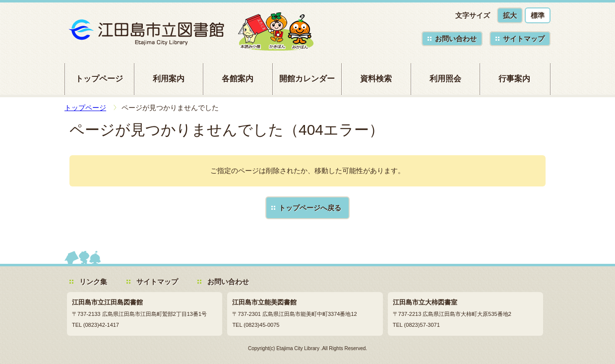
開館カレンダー (307, 79)
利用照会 (445, 79)
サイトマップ (524, 39)
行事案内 (514, 79)
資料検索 (376, 79)
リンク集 (93, 282)
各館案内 (238, 79)
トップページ (99, 79)
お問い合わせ (456, 39)
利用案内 (169, 79)
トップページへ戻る (310, 208)
